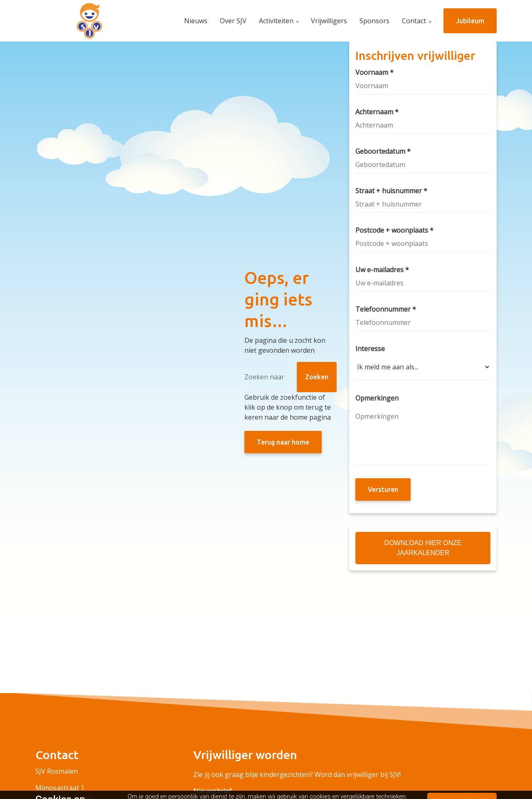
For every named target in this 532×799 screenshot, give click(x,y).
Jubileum (470, 21)
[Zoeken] (291, 377)
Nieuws (196, 21)
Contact (414, 21)
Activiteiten (276, 21)
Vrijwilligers (329, 21)
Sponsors (374, 21)
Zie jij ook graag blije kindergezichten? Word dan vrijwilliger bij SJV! (297, 774)
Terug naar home (283, 442)
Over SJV (233, 21)
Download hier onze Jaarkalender (423, 548)
